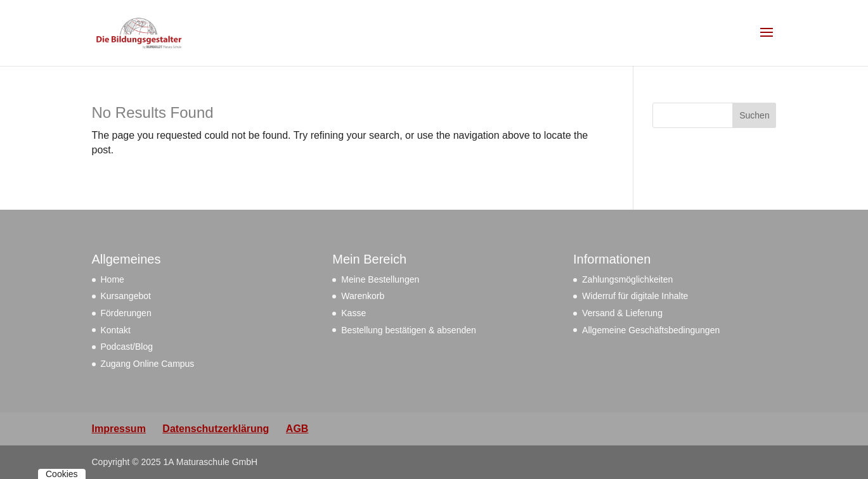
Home (113, 279)
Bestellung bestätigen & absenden (409, 330)
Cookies (62, 474)
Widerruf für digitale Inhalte (635, 296)
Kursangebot (126, 296)
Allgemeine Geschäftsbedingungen (651, 330)
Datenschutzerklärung (216, 429)
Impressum (119, 429)
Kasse (353, 313)
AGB (297, 429)
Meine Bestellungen (380, 279)
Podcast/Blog (127, 347)
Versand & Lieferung (622, 313)
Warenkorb (363, 296)
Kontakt (116, 330)
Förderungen (126, 313)
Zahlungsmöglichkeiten (627, 279)
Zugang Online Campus (148, 364)
